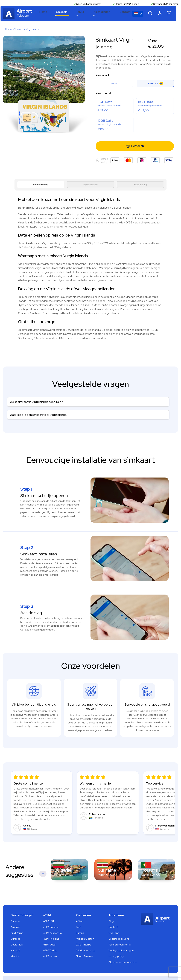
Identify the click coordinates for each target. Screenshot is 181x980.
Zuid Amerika (84, 932)
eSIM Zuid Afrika (52, 921)
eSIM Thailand (51, 926)
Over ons (114, 921)
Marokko (15, 944)
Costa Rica (17, 932)
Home (59, 14)
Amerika (15, 915)
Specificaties (90, 185)
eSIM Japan (50, 944)
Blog (111, 909)
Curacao (15, 926)
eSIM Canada (51, 915)
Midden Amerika (86, 938)
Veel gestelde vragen (121, 938)
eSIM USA (49, 909)
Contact (129, 14)
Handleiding (140, 185)
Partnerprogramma (120, 932)
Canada (15, 909)
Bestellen (135, 146)
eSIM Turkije (50, 938)
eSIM (90, 14)
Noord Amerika (85, 944)
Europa (80, 921)
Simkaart (75, 14)
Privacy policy (116, 944)
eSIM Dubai (50, 932)
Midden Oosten (85, 926)
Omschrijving (41, 185)
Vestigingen (109, 14)
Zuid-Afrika (17, 921)
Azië (79, 915)
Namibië (15, 938)
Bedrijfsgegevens (119, 926)
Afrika (79, 909)
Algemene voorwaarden (122, 950)
